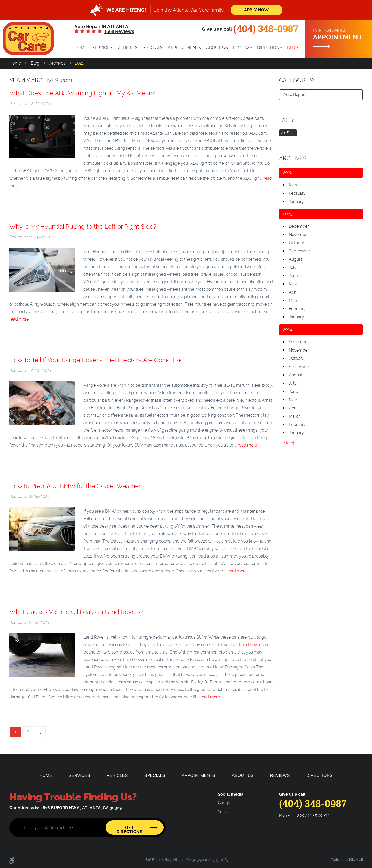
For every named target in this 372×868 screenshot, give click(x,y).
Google (224, 803)
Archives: (293, 158)
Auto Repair (294, 95)
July (293, 268)
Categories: (297, 80)
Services (102, 48)
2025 (288, 214)
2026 (288, 173)
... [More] (286, 443)
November (299, 234)
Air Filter (288, 133)
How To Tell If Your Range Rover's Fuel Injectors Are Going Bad (97, 360)
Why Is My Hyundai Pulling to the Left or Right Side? (83, 227)
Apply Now (257, 10)
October (296, 243)
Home (81, 48)
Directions (270, 48)
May (293, 284)
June (293, 276)
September (299, 251)
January (296, 201)
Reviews (243, 48)
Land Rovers (251, 645)
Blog (293, 48)
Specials (153, 48)
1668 (119, 31)
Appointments (185, 48)
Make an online (340, 35)
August (296, 259)
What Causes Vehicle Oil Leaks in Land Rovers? (76, 612)
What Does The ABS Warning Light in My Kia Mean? (82, 93)
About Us (217, 48)
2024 (288, 329)
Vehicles (128, 48)
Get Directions (129, 830)
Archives (57, 63)
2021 (79, 63)
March (295, 185)
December (299, 226)
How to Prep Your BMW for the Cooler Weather (75, 486)
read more (19, 319)
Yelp (222, 812)
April (293, 292)
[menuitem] (81, 48)
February (297, 193)
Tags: (286, 120)
